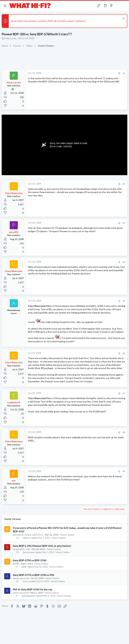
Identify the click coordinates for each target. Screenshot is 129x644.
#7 (124, 393)
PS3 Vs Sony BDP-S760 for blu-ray (33, 589)
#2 (124, 184)
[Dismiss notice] (123, 19)
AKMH (16, 564)
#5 (124, 301)
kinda (26, 581)
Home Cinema (67, 535)
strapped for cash (21, 549)
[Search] (124, 6)
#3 (124, 223)
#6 (124, 353)
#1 (124, 73)
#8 (124, 432)
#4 (124, 262)
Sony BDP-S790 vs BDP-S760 (30, 560)
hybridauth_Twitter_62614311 (28, 535)
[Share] (119, 73)
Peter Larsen (10, 38)
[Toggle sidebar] (118, 6)
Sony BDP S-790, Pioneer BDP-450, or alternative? (42, 546)
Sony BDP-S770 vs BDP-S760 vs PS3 (34, 575)
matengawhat (28, 596)
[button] (5, 6)
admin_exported (21, 578)
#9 (124, 471)
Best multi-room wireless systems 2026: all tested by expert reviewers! (49, 21)
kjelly (24, 567)
